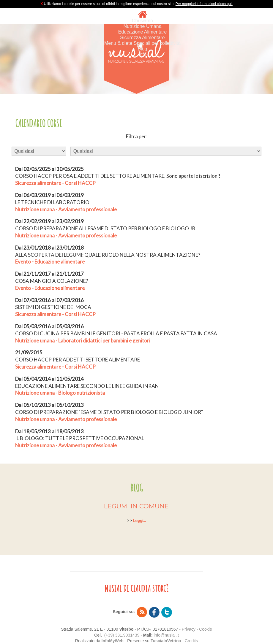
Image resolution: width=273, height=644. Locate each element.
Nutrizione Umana (142, 26)
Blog (142, 49)
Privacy (189, 629)
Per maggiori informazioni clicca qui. (204, 4)
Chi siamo (142, 21)
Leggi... (139, 520)
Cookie (206, 629)
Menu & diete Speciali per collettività (142, 43)
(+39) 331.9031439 (122, 635)
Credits (191, 641)
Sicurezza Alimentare (142, 38)
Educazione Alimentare (143, 32)
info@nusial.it (166, 635)
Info (142, 54)
